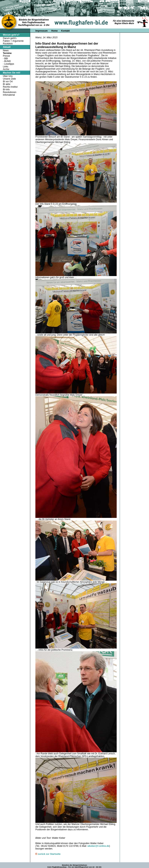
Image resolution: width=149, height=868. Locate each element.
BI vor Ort (8, 82)
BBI (6, 59)
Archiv (6, 69)
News (6, 51)
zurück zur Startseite (49, 854)
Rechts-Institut (10, 87)
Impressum (42, 31)
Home (55, 31)
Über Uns (8, 76)
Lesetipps (9, 64)
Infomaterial (9, 95)
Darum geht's (10, 38)
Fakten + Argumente (13, 41)
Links (6, 67)
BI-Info (6, 90)
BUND (7, 61)
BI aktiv (7, 84)
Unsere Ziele (9, 79)
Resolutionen (10, 92)
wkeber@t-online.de (98, 846)
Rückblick (8, 44)
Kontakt (66, 31)
